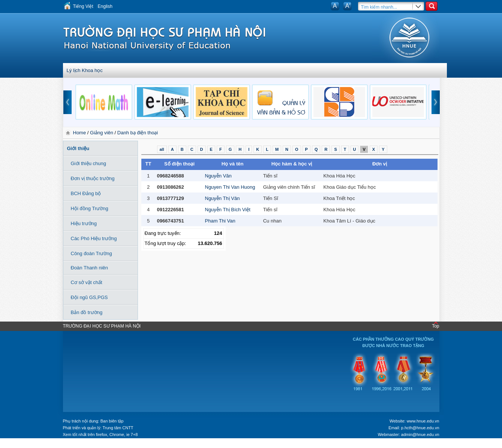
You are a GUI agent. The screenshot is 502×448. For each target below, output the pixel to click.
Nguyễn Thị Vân (223, 198)
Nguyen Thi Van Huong (230, 187)
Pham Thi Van (220, 221)
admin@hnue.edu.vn (420, 434)
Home (80, 133)
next (436, 102)
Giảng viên (102, 133)
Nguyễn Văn (218, 176)
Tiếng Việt (83, 6)
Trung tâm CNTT (118, 428)
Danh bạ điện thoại (138, 133)
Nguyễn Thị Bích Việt (228, 210)
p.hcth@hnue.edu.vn (420, 428)
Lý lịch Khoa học (85, 70)
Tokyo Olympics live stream (27, 445)
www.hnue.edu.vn (423, 421)
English (105, 6)
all (162, 149)
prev (67, 102)
